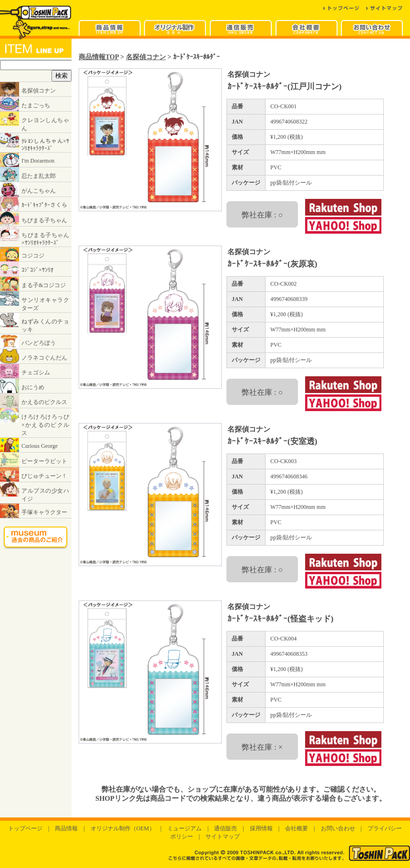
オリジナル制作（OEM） (123, 828)
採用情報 (261, 828)
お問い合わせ (338, 828)
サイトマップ (223, 837)
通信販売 (225, 828)
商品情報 (66, 828)
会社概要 (297, 828)
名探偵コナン (146, 57)
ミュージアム (184, 828)
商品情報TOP (99, 57)
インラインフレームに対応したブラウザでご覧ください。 (36, 301)
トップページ (25, 828)
